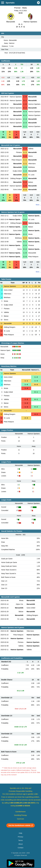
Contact (20, 848)
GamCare (21, 819)
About (20, 844)
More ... (38, 205)
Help (20, 833)
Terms (20, 840)
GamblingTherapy (20, 815)
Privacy (20, 837)
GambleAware (20, 812)
